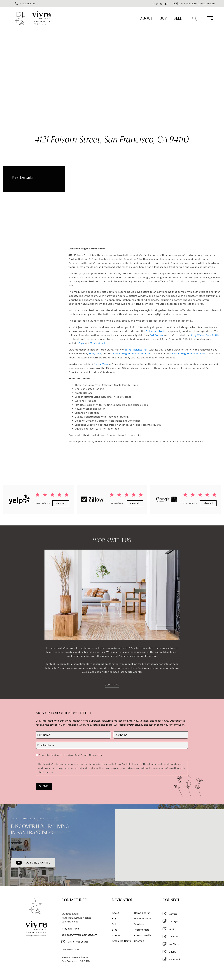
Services (139, 924)
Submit (44, 786)
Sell (178, 18)
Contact (117, 935)
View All (61, 503)
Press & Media (143, 935)
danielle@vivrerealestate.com (79, 935)
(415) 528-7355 (70, 929)
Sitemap (139, 941)
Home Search (142, 913)
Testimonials (142, 930)
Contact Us (161, 4)
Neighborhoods (143, 919)
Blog (115, 930)
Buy (163, 18)
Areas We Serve (121, 941)
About (147, 18)
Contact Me (112, 684)
